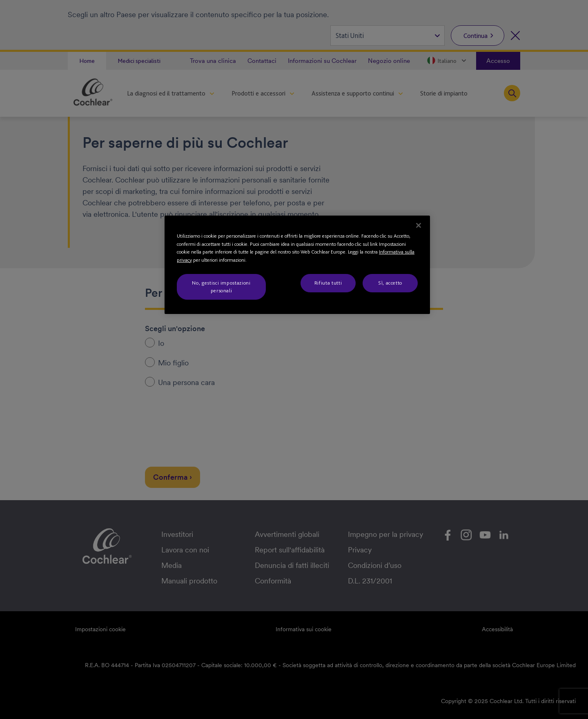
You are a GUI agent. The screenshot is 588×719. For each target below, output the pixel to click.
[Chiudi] (419, 225)
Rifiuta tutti (328, 283)
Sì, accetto (390, 283)
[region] (297, 265)
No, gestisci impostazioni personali (221, 286)
